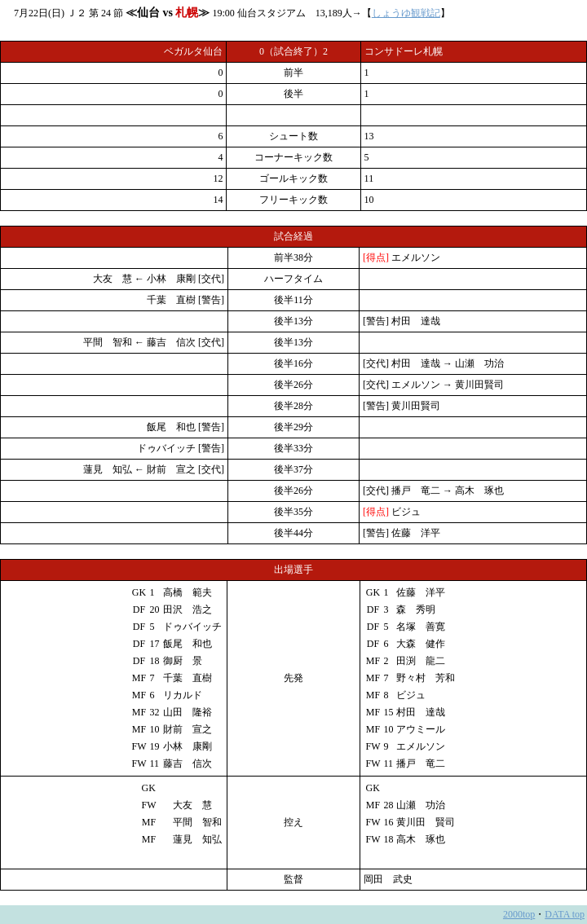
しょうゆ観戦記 (406, 13)
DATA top (565, 914)
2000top (519, 914)
